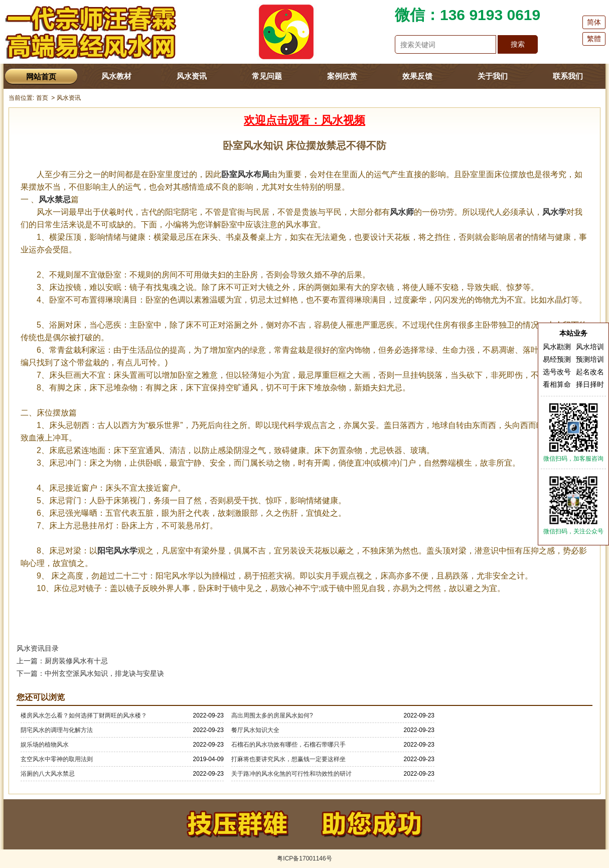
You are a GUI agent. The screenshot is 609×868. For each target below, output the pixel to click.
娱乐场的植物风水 (45, 745)
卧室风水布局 (245, 174)
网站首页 (41, 77)
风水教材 (116, 76)
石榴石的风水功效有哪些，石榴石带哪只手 (288, 745)
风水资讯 (192, 76)
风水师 (402, 212)
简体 (594, 22)
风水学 (554, 212)
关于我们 (493, 76)
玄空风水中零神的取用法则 (57, 759)
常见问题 (267, 76)
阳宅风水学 (117, 551)
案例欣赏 (342, 76)
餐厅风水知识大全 (255, 730)
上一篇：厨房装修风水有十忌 (62, 661)
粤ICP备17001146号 (304, 858)
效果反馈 (417, 76)
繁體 (594, 39)
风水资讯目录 (38, 648)
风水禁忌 (55, 199)
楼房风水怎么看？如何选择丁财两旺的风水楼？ (84, 715)
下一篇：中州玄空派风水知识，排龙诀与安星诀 (90, 673)
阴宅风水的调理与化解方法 (57, 730)
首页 (42, 98)
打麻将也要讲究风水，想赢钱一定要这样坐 (288, 759)
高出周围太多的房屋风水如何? (272, 715)
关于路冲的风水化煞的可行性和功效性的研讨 (291, 774)
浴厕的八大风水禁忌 (48, 774)
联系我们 (568, 76)
